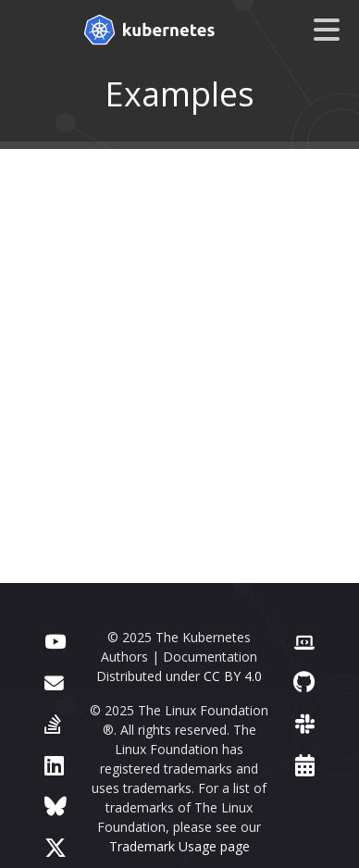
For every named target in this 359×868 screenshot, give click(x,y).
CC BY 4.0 (233, 676)
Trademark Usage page (179, 846)
